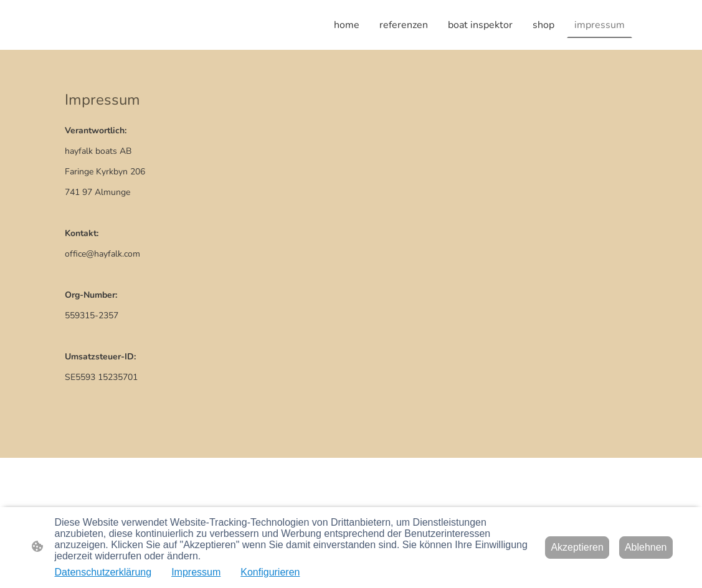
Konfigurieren (270, 572)
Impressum (196, 572)
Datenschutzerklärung (103, 572)
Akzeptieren (577, 547)
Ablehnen (646, 547)
